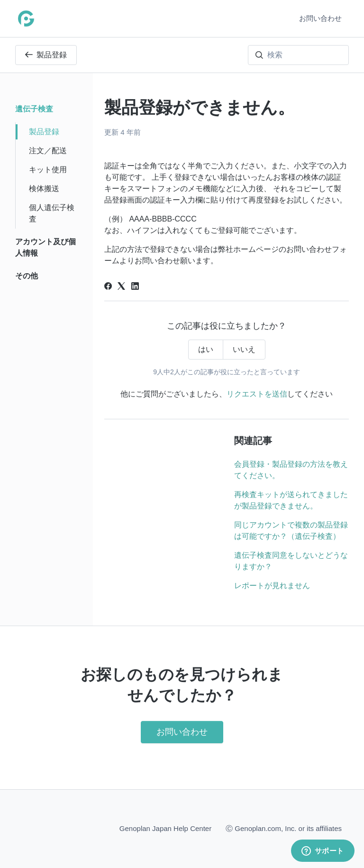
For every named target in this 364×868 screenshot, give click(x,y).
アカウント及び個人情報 (45, 247)
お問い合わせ (320, 18)
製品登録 (46, 55)
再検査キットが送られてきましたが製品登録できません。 (291, 500)
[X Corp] (121, 287)
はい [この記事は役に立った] (206, 349)
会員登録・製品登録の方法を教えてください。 (291, 470)
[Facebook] (108, 287)
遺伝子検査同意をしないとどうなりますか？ (291, 561)
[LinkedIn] (135, 287)
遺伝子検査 (34, 109)
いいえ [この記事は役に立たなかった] (244, 349)
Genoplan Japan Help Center (165, 828)
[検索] (298, 55)
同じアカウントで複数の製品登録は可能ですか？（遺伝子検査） (291, 531)
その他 (27, 276)
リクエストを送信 (257, 394)
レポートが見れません (272, 586)
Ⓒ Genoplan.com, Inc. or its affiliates (284, 828)
